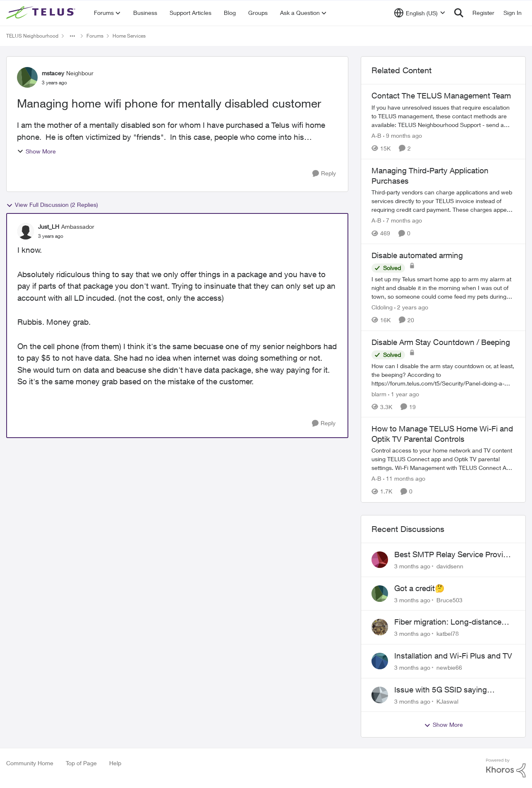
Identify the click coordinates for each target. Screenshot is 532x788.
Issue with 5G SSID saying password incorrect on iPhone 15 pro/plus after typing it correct (452, 690)
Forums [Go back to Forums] (95, 36)
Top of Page (81, 763)
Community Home (30, 763)
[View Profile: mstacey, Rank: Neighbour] (27, 77)
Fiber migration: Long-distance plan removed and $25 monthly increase (449, 622)
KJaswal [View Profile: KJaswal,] (447, 701)
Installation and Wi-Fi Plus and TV (453, 656)
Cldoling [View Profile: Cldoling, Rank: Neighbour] (382, 307)
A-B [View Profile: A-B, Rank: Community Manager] (376, 135)
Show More (36, 151)
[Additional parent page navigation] (72, 36)
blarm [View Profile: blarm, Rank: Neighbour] (379, 394)
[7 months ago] (403, 220)
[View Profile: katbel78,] (380, 627)
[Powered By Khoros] (506, 768)
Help (115, 763)
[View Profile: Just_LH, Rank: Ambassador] (26, 231)
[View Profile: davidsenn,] (380, 560)
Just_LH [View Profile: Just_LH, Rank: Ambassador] (49, 226)
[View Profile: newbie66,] (380, 661)
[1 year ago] (404, 394)
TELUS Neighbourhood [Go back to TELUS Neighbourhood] (32, 36)
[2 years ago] (411, 307)
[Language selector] (420, 13)
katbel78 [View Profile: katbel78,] (448, 634)
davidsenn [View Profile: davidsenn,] (450, 566)
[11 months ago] (404, 479)
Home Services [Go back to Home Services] (129, 36)
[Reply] (324, 174)
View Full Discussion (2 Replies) (52, 205)
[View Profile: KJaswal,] (380, 695)
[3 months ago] (412, 566)
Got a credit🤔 (419, 588)
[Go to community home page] (42, 13)
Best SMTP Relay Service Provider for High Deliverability (454, 555)
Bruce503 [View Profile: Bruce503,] (449, 600)
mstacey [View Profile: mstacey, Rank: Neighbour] (53, 73)
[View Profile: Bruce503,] (380, 594)
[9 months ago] (403, 135)
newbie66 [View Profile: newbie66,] (449, 667)
